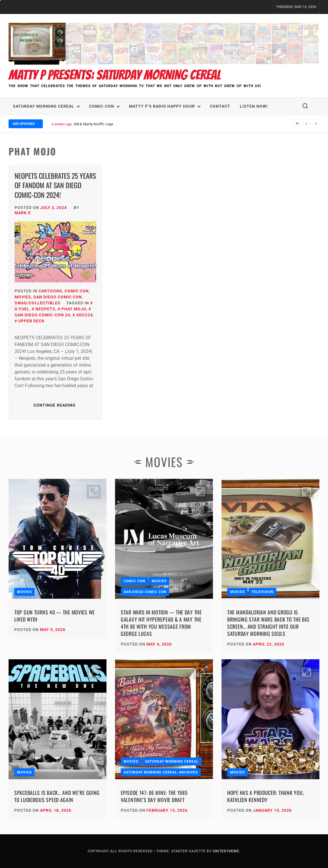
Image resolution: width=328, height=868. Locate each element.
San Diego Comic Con (58, 297)
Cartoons (50, 291)
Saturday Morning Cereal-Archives (161, 772)
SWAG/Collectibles (38, 303)
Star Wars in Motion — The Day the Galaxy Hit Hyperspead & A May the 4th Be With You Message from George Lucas (161, 623)
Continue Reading (55, 405)
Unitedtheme (226, 851)
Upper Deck (31, 321)
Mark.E (23, 213)
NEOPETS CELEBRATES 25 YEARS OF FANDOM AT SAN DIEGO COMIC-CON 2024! (55, 185)
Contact (220, 106)
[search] (305, 106)
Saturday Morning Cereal (46, 106)
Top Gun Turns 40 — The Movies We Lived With (55, 616)
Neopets (45, 309)
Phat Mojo (74, 309)
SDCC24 (84, 315)
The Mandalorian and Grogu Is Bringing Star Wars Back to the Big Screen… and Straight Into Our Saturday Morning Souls (268, 623)
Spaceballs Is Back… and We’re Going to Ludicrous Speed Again (57, 796)
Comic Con (77, 291)
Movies (23, 297)
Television (262, 592)
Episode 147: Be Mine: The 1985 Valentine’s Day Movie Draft (154, 796)
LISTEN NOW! (254, 106)
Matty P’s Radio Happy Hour (165, 106)
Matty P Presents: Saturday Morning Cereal (115, 75)
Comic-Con (104, 106)
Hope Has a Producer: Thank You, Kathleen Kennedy (265, 796)
